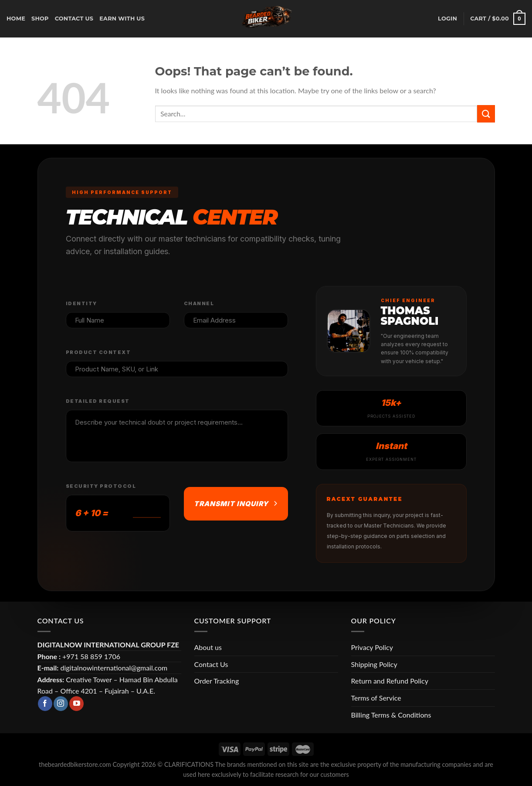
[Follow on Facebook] (45, 704)
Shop (40, 19)
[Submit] (486, 114)
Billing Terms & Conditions (391, 715)
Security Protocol (101, 486)
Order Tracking (217, 681)
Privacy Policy (372, 647)
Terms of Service (376, 698)
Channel (199, 303)
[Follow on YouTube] (76, 704)
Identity (81, 303)
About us (208, 647)
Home (16, 19)
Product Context (98, 352)
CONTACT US (74, 19)
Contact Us (211, 664)
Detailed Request (98, 401)
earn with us (122, 19)
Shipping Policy (374, 664)
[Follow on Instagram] (61, 704)
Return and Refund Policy (390, 681)
